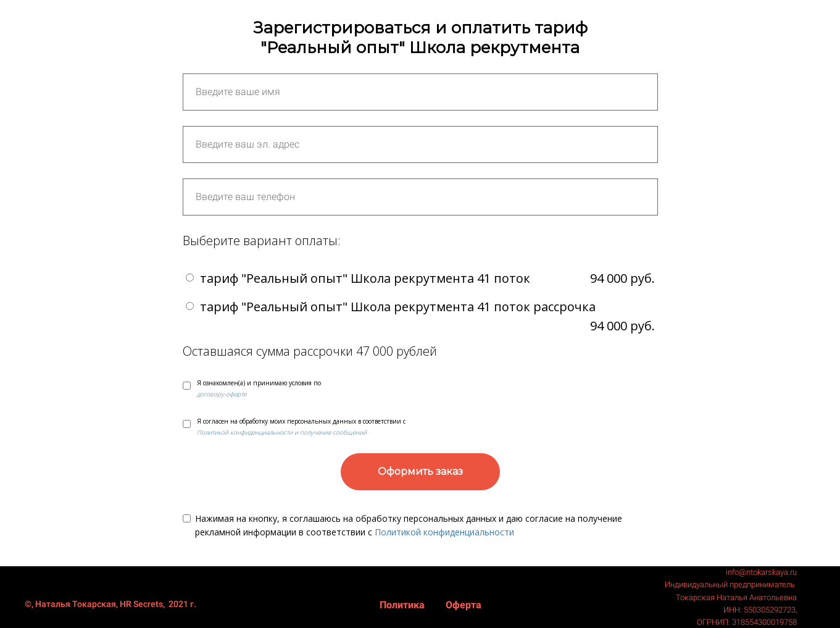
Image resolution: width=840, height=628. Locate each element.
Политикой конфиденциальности (444, 532)
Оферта (464, 605)
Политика (403, 605)
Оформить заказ (420, 471)
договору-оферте (222, 394)
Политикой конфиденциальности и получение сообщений (282, 432)
